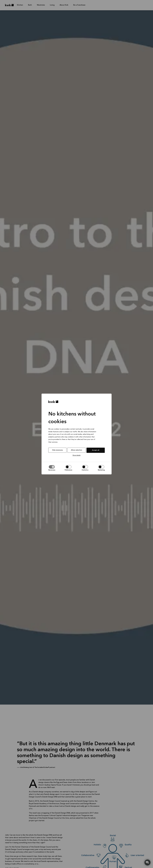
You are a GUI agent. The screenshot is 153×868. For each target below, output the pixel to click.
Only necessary (57, 450)
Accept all (96, 450)
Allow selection (76, 450)
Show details (77, 455)
